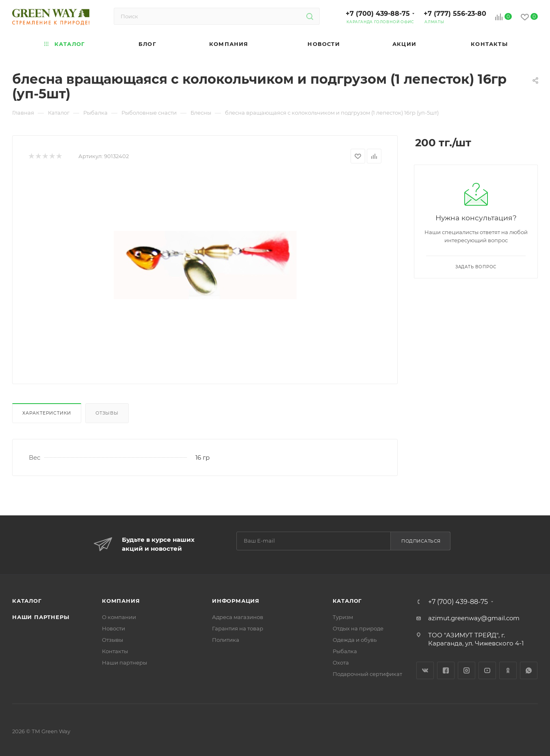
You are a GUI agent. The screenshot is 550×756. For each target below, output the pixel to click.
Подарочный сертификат (367, 674)
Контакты (115, 651)
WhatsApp (529, 670)
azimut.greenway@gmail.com (474, 618)
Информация (236, 601)
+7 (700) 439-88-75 (378, 14)
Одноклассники (508, 670)
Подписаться (421, 541)
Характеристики (47, 413)
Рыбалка (345, 651)
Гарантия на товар (238, 628)
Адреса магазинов (238, 617)
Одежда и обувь (355, 640)
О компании (119, 617)
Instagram (467, 670)
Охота (341, 663)
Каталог (27, 601)
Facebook (446, 670)
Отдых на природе (358, 628)
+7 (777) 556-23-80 (455, 14)
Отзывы (107, 413)
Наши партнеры (41, 617)
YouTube (487, 670)
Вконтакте (425, 670)
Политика (226, 640)
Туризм (343, 617)
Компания (121, 601)
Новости (114, 628)
